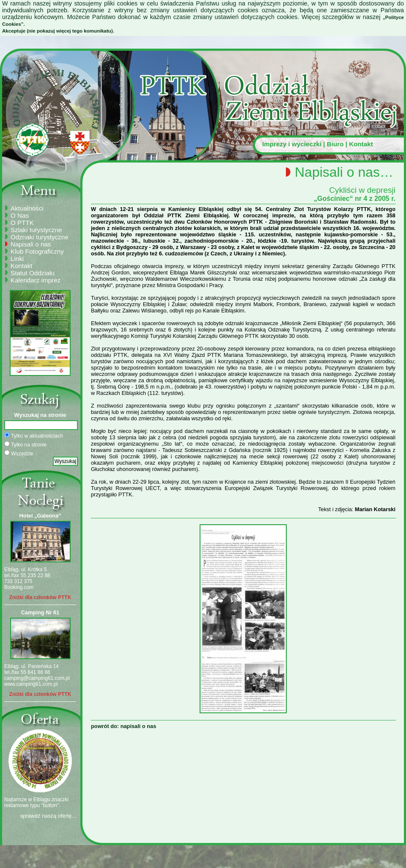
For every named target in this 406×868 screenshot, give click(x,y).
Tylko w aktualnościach (34, 435)
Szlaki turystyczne (36, 230)
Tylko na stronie (25, 444)
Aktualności (27, 208)
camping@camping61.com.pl (37, 678)
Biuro (335, 144)
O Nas (20, 215)
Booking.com (19, 587)
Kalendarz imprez (36, 280)
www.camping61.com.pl (31, 684)
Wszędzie (19, 453)
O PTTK (22, 223)
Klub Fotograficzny (37, 251)
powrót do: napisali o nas (123, 726)
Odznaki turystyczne (40, 237)
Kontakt (361, 144)
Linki (17, 259)
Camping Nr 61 (40, 612)
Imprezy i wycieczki (292, 144)
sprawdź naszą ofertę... (48, 816)
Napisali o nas (31, 244)
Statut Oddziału (33, 273)
